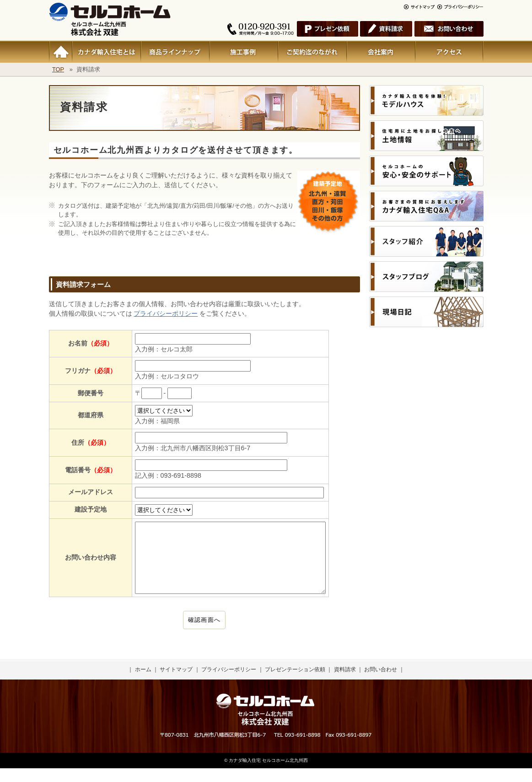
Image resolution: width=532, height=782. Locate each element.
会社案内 (381, 52)
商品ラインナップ (175, 52)
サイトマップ (176, 683)
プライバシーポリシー (166, 313)
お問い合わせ (381, 683)
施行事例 (243, 52)
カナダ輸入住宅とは (106, 52)
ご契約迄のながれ (312, 52)
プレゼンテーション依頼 (295, 683)
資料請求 (345, 683)
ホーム (60, 52)
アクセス (449, 52)
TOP (58, 69)
